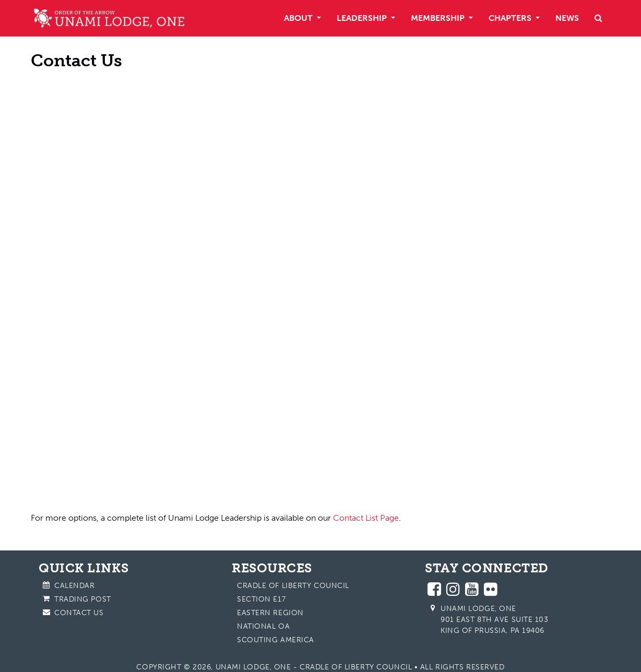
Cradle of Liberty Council (293, 586)
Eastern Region (270, 613)
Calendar (74, 586)
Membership (439, 18)
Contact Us (79, 613)
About (299, 18)
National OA (263, 626)
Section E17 (261, 599)
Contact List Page (366, 518)
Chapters (511, 18)
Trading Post (83, 599)
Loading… (190, 283)
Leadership (363, 18)
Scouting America (276, 640)
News (567, 18)
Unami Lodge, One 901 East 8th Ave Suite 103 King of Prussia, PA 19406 (495, 620)
